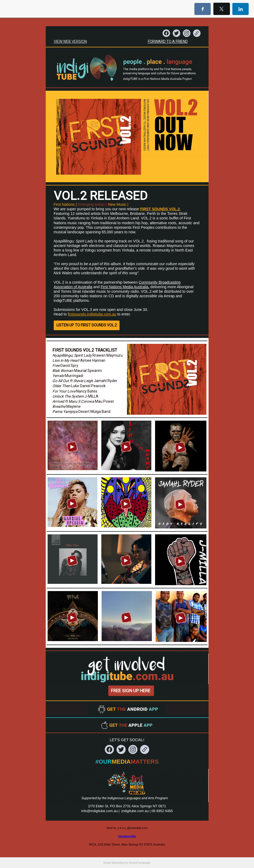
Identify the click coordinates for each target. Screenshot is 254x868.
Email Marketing (114, 863)
